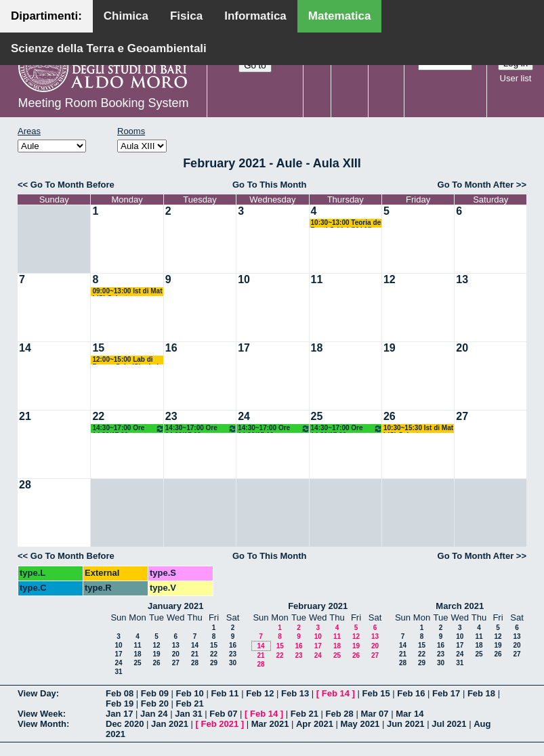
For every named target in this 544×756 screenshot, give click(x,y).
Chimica (126, 16)
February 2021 (318, 606)
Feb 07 (223, 714)
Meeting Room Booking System (103, 103)
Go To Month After (476, 185)
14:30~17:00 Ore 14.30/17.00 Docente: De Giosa (128, 428)
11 (317, 279)
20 (462, 348)
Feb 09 (155, 693)
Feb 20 (155, 703)
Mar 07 (374, 714)
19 (390, 348)
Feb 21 (190, 703)
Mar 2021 (270, 724)
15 (98, 348)
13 (462, 279)
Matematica (340, 16)
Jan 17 (119, 714)
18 (317, 348)
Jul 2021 (449, 724)
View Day (37, 693)
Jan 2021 (170, 724)
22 (98, 416)
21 (25, 416)
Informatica (255, 16)
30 (233, 663)
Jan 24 (154, 714)
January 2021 (175, 606)
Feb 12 (260, 693)
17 (244, 348)
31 (118, 672)
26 (390, 416)
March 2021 (460, 606)
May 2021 (360, 724)
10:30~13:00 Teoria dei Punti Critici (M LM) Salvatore (347, 223)
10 (244, 279)
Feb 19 (120, 703)
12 (390, 279)
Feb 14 (336, 693)
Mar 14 (410, 714)
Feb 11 (225, 693)
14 (25, 348)
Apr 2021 (315, 724)
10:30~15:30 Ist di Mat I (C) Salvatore (418, 428)
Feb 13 (295, 693)
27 (462, 416)
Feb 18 (481, 693)
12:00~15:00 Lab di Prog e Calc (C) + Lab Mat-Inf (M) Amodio (126, 360)
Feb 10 (190, 693)
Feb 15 (376, 693)
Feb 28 (340, 714)
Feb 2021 (220, 724)
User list (516, 78)
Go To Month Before (72, 185)
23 (171, 416)
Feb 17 (446, 693)
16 (171, 348)
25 (317, 416)
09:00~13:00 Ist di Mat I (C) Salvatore (127, 292)
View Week (40, 714)
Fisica (186, 16)
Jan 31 (188, 714)
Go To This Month (270, 185)
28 (25, 485)
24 (244, 416)
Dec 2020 (125, 724)
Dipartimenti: (46, 16)
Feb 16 (411, 693)
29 (214, 663)
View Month (42, 724)
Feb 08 (120, 693)
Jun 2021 (406, 724)
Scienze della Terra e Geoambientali (109, 48)
